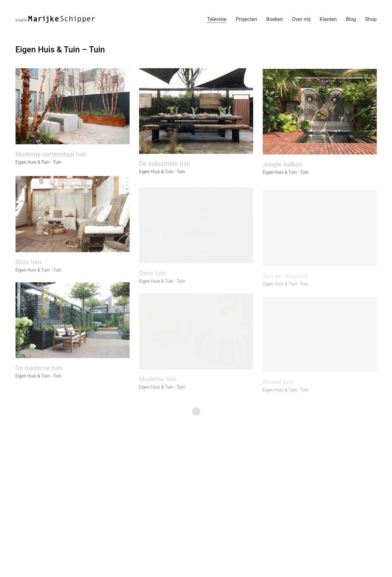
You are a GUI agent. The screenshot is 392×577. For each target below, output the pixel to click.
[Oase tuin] (196, 233)
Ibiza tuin (29, 268)
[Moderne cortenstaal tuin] (73, 107)
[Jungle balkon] (320, 115)
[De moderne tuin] (73, 326)
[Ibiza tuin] (73, 220)
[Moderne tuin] (196, 339)
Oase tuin (153, 281)
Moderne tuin (158, 387)
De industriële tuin (165, 166)
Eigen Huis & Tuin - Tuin (39, 163)
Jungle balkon (283, 167)
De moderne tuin (39, 374)
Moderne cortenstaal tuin (51, 155)
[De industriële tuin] (196, 113)
